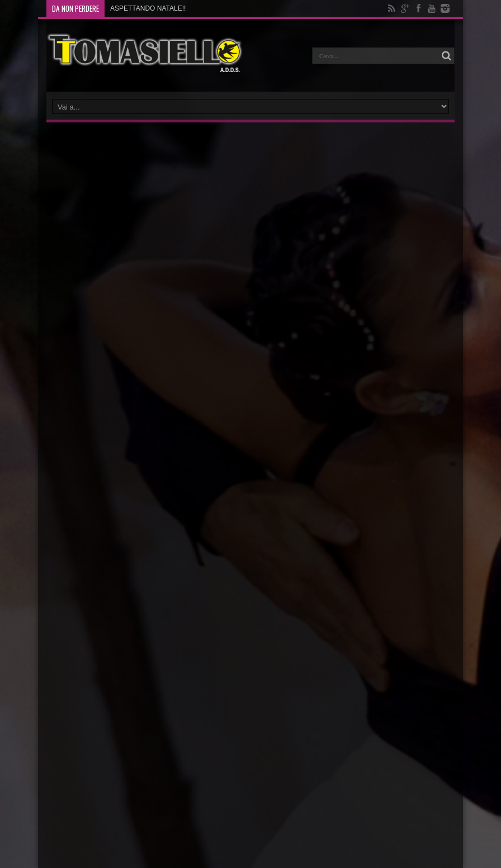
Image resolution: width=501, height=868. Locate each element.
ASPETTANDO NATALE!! (148, 8)
